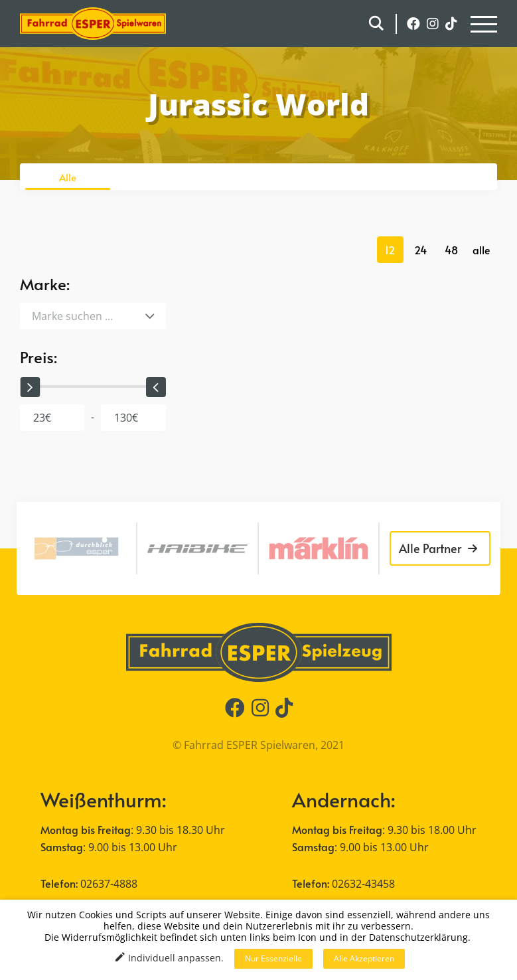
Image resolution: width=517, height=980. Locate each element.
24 (420, 250)
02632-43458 (363, 884)
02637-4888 (109, 884)
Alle (68, 177)
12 (390, 250)
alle (481, 250)
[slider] (30, 387)
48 (451, 250)
